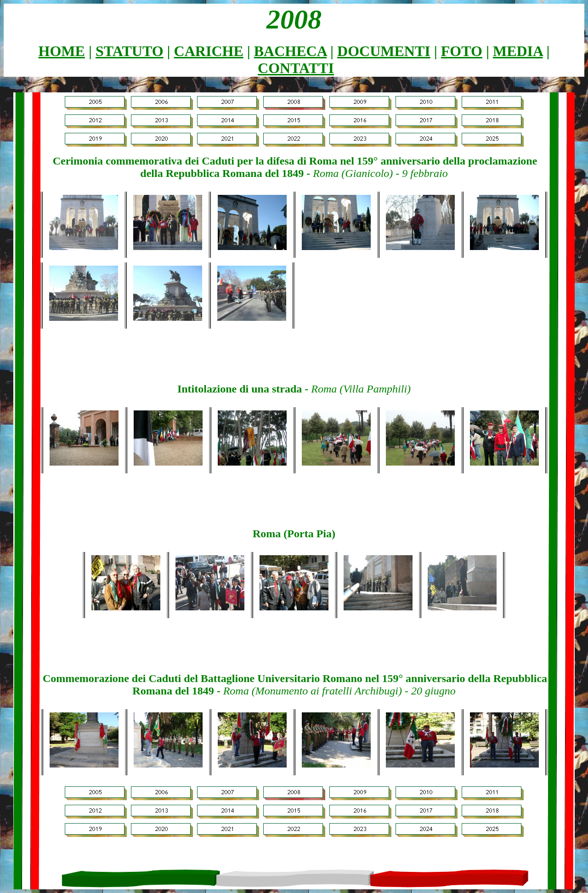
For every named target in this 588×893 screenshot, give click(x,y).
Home (62, 51)
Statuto (130, 51)
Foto (462, 51)
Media (518, 51)
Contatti (296, 68)
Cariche (209, 51)
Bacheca (290, 51)
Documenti (384, 51)
